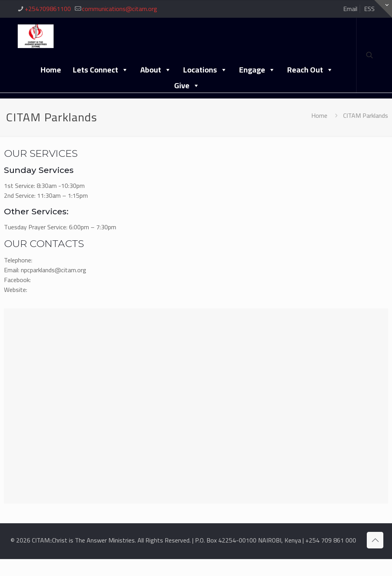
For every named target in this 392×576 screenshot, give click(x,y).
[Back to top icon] (375, 540)
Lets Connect (101, 69)
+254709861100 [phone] (48, 9)
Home (51, 70)
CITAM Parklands (366, 115)
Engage (257, 69)
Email (350, 9)
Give (187, 85)
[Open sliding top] (383, 9)
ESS (369, 9)
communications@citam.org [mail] (120, 9)
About (156, 69)
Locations (205, 69)
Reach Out (310, 69)
